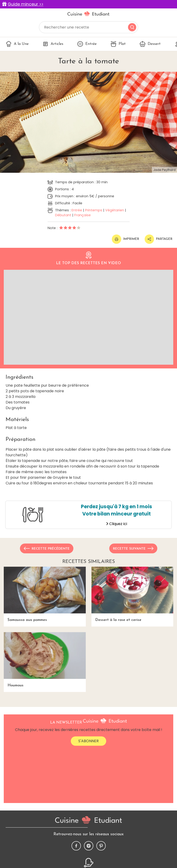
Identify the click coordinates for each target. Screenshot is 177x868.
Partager (158, 239)
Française (83, 215)
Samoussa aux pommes (45, 594)
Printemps (94, 210)
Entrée (87, 44)
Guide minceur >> (26, 4)
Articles (53, 44)
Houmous (45, 660)
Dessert (150, 44)
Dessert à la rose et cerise (132, 594)
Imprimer (125, 239)
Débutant (63, 215)
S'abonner (88, 741)
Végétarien (115, 210)
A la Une (17, 44)
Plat (118, 44)
